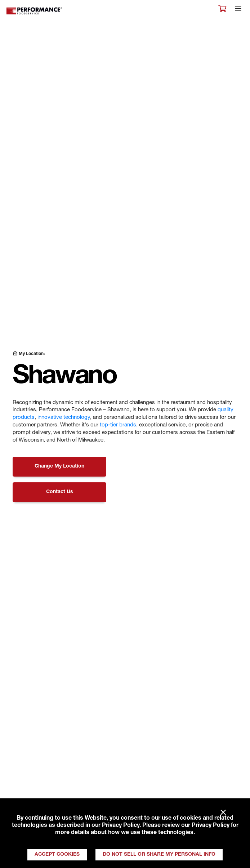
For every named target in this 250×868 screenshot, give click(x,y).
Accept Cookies (57, 855)
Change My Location (59, 466)
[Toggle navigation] (238, 10)
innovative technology (64, 418)
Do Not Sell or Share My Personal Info (159, 855)
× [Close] (223, 813)
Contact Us (60, 492)
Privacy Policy (121, 826)
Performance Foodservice (35, 11)
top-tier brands (118, 425)
